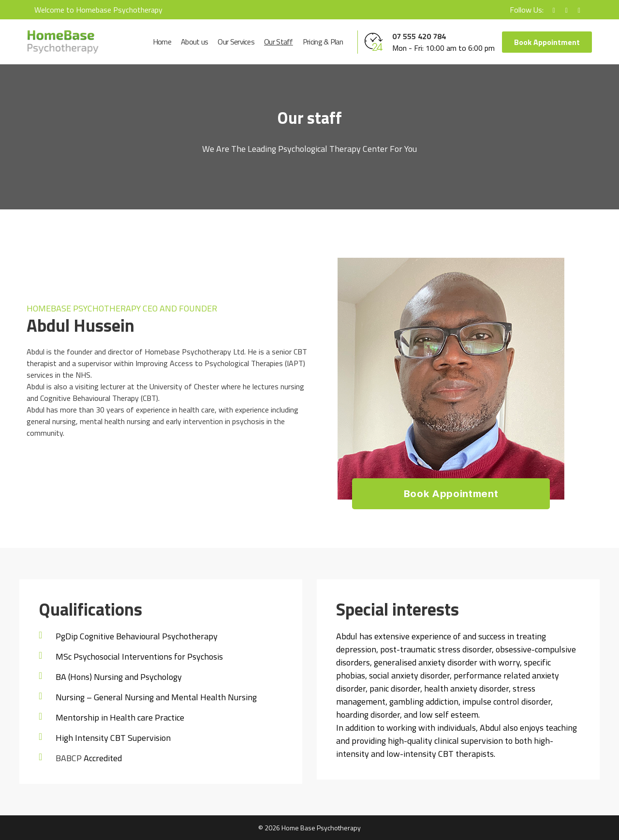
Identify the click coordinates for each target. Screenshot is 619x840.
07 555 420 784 (419, 36)
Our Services (236, 42)
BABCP (69, 758)
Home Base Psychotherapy (321, 828)
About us (194, 42)
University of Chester (184, 386)
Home (162, 42)
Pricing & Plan (323, 42)
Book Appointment (547, 42)
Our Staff (279, 42)
